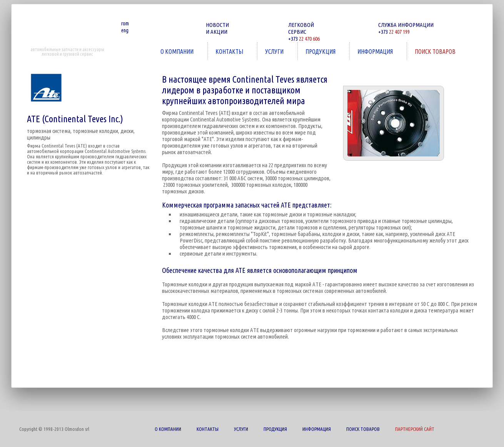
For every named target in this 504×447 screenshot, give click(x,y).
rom (125, 23)
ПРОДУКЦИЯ (321, 51)
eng (125, 30)
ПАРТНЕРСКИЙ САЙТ (415, 429)
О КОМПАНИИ (178, 51)
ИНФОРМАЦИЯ (376, 51)
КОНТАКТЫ (230, 51)
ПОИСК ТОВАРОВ (436, 51)
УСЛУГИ (275, 51)
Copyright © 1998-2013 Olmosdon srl (54, 429)
